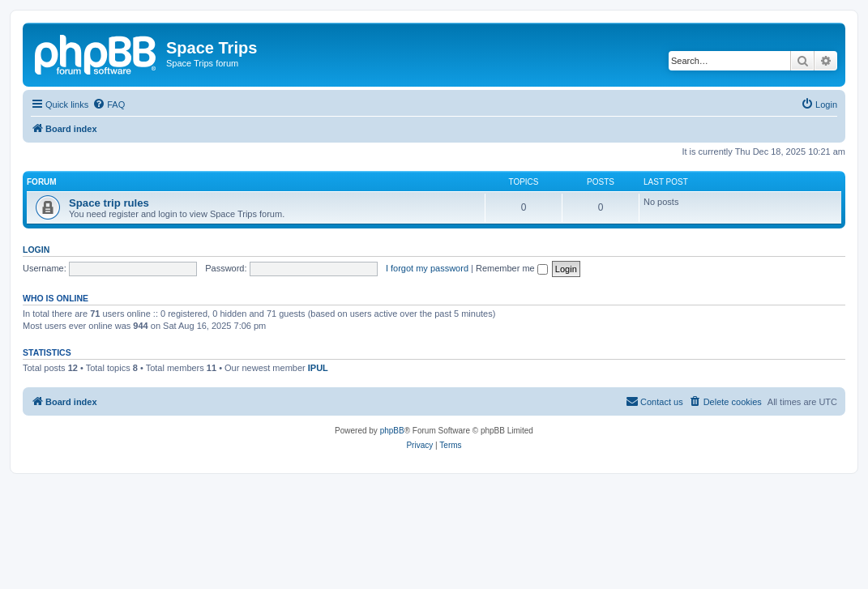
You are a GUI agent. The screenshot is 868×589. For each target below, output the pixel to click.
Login (36, 250)
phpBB (392, 431)
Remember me (512, 268)
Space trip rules (109, 203)
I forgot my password (427, 268)
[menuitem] (109, 105)
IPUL (318, 368)
